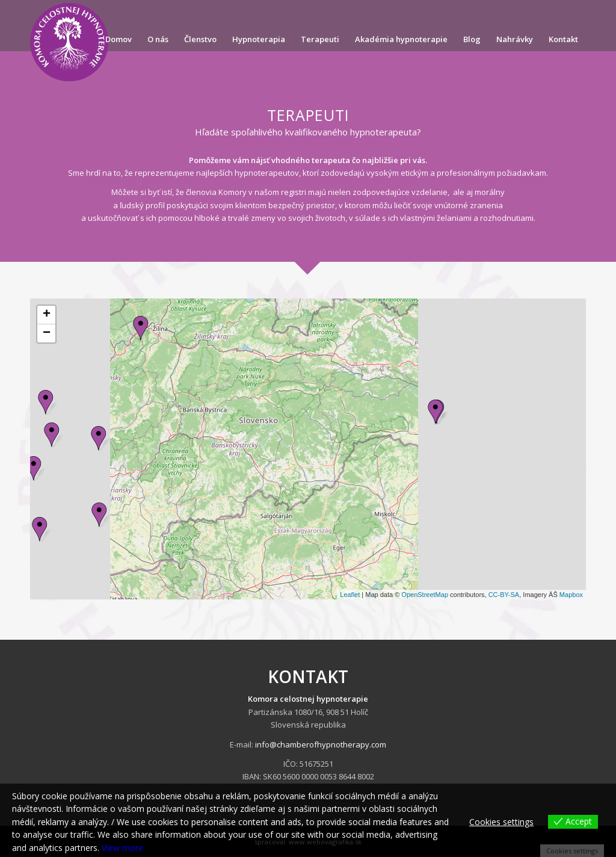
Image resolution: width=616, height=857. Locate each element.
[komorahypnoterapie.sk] (69, 42)
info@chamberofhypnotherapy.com (321, 744)
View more (122, 848)
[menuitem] (119, 39)
